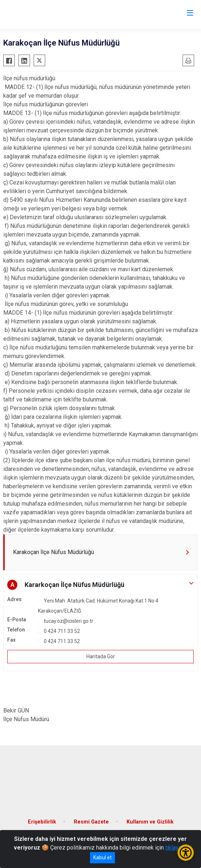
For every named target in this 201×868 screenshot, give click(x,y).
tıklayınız (176, 848)
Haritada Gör (101, 656)
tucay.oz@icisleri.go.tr (69, 621)
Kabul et (102, 858)
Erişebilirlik (42, 822)
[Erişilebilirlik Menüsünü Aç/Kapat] (186, 853)
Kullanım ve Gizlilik (150, 822)
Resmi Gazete (91, 822)
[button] (100, 585)
